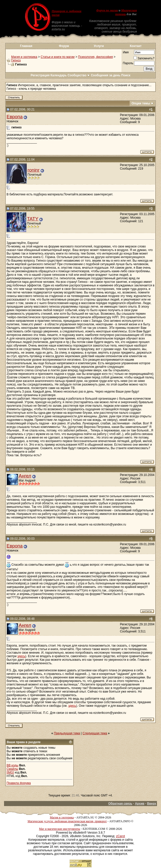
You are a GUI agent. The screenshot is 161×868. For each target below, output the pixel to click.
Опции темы (141, 103)
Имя (126, 52)
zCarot (120, 836)
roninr (34, 170)
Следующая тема (95, 733)
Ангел (25, 476)
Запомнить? (144, 58)
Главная (26, 46)
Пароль (128, 63)
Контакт (136, 46)
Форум (64, 46)
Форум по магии (107, 10)
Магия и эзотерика (24, 57)
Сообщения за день (106, 75)
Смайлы (12, 769)
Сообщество (79, 75)
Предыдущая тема (67, 733)
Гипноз (16, 60)
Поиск (126, 75)
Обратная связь (120, 804)
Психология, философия (95, 57)
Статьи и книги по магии (58, 57)
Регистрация (40, 75)
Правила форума (19, 783)
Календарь (59, 75)
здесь (21, 656)
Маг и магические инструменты (59, 829)
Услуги (99, 46)
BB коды (12, 765)
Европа (15, 117)
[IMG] (10, 772)
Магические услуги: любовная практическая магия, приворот (67, 821)
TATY (33, 219)
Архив (140, 804)
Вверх (152, 804)
